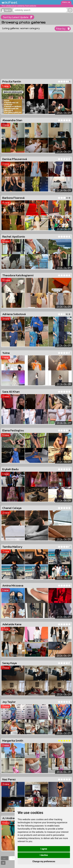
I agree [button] (44, 849)
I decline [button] (44, 855)
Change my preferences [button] (44, 861)
